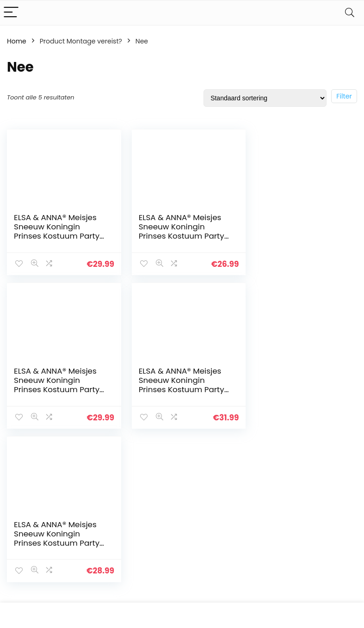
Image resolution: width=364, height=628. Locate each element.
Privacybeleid (206, 530)
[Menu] (11, 13)
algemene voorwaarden (206, 548)
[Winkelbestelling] (265, 98)
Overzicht (142, 569)
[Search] (350, 13)
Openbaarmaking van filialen (213, 569)
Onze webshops (153, 582)
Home (17, 41)
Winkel (138, 543)
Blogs (136, 556)
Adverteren (145, 595)
